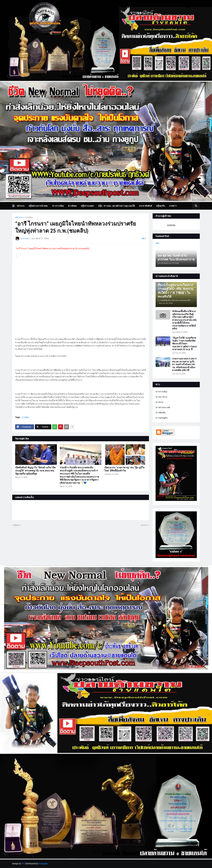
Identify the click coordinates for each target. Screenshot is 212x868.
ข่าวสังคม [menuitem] (72, 206)
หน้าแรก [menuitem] (21, 206)
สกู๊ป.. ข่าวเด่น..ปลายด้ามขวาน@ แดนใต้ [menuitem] (116, 206)
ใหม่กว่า (17, 525)
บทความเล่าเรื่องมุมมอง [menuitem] (29, 213)
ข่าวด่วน (159, 402)
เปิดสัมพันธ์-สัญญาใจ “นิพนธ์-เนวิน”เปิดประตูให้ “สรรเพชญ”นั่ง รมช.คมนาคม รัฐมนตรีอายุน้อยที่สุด (35, 471)
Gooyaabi (43, 864)
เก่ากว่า (144, 525)
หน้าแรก (19, 217)
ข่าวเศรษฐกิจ (162, 418)
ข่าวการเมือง (161, 392)
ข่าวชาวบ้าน (161, 397)
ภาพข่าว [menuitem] (173, 206)
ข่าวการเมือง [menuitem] (58, 206)
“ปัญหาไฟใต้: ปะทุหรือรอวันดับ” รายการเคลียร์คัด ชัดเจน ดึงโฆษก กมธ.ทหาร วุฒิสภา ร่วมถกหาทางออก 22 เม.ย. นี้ (185, 344)
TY (23, 864)
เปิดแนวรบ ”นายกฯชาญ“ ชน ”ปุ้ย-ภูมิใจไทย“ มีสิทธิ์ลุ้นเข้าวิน (124, 469)
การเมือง (29, 217)
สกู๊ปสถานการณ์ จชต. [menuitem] (38, 206)
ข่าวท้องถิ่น (161, 413)
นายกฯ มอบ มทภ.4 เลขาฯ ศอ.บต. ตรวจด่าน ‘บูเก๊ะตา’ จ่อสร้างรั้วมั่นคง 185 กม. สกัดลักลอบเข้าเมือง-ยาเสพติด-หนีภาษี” (184, 364)
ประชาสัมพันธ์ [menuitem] (145, 206)
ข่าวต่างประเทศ (163, 407)
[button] (15, 206)
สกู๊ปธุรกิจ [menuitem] (161, 206)
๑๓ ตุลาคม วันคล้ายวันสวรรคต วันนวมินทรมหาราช (176, 257)
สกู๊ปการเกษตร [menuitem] (87, 206)
